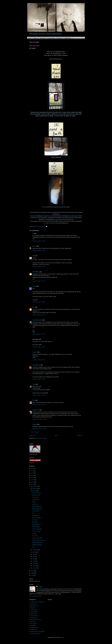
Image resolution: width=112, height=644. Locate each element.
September (35, 550)
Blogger (62, 637)
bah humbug (35, 522)
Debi (49, 223)
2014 (32, 475)
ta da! (33, 547)
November (35, 489)
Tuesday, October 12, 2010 (39, 241)
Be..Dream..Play (35, 606)
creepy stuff (35, 497)
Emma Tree (33, 608)
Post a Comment (35, 432)
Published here (68, 38)
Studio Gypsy (34, 629)
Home (30, 38)
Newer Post (32, 435)
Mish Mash (42, 38)
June (34, 557)
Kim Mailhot (36, 272)
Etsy (33, 513)
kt (33, 233)
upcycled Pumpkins (37, 518)
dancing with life (36, 495)
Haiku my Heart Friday (38, 538)
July (34, 554)
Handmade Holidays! (37, 545)
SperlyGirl (33, 626)
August (34, 552)
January (34, 568)
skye (34, 307)
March (34, 563)
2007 (32, 575)
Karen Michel (34, 610)
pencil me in (35, 504)
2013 (32, 478)
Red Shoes (33, 622)
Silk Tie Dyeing (36, 527)
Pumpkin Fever (36, 515)
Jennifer (35, 424)
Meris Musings (34, 612)
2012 (32, 480)
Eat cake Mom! (36, 511)
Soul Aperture (34, 624)
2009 (32, 571)
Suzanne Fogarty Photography (38, 631)
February (35, 566)
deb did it (40, 587)
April (34, 561)
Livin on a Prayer (36, 531)
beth (34, 256)
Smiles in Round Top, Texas (39, 540)
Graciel (45, 223)
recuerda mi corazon (35, 633)
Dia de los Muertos (37, 493)
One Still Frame (34, 616)
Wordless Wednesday (37, 506)
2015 (32, 473)
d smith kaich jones (37, 320)
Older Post (80, 435)
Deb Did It (60, 38)
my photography (51, 38)
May (34, 559)
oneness (34, 502)
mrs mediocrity (36, 365)
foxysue (34, 246)
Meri (34, 400)
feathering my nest (36, 524)
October (34, 491)
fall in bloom (35, 536)
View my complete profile (35, 596)
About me (35, 38)
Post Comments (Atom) (41, 438)
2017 (32, 469)
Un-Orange (35, 520)
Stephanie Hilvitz (35, 628)
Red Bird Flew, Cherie (36, 620)
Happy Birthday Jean (37, 509)
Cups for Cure (35, 500)
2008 (32, 573)
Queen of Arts (34, 618)
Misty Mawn (34, 614)
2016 (32, 471)
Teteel (34, 384)
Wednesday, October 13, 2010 (39, 419)
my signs (34, 533)
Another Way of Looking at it (38, 602)
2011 (32, 482)
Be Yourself (33, 604)
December (35, 486)
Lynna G (35, 352)
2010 (32, 484)
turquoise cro (36, 410)
